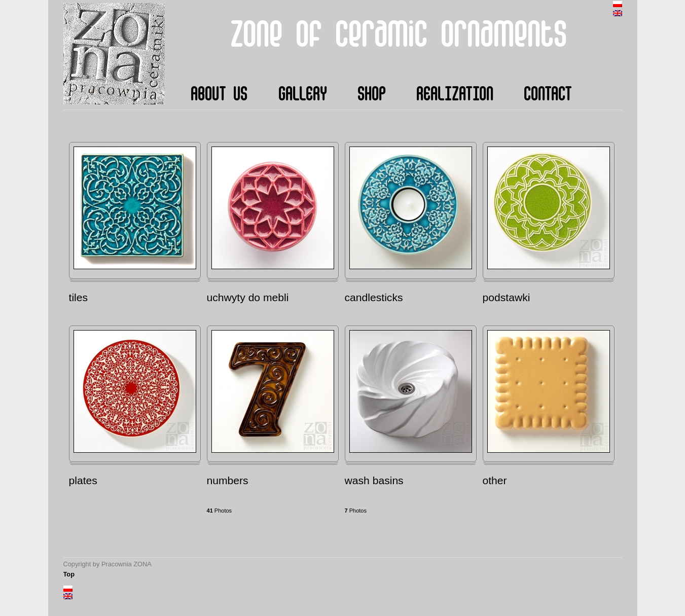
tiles (79, 297)
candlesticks (374, 297)
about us (219, 95)
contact (548, 95)
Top (69, 574)
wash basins (374, 480)
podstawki (507, 297)
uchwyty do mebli (248, 297)
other (495, 480)
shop (372, 95)
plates (83, 480)
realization (455, 95)
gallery (303, 95)
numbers (228, 480)
